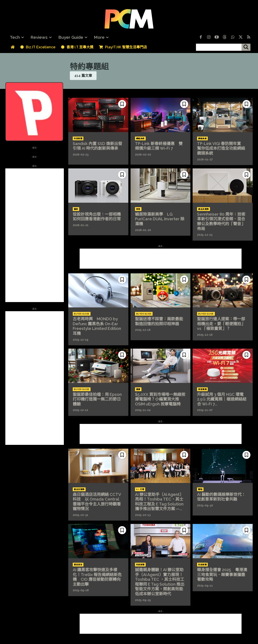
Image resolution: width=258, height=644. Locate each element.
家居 (138, 209)
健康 (138, 389)
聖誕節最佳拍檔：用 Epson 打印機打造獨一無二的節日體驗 (97, 399)
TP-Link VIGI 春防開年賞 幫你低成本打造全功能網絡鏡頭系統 (221, 148)
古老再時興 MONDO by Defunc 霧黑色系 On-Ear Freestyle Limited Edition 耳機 (97, 326)
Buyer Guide (82, 314)
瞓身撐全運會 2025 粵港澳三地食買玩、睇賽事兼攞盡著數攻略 (222, 574)
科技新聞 (78, 139)
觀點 (200, 489)
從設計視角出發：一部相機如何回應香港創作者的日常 (97, 217)
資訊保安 (78, 565)
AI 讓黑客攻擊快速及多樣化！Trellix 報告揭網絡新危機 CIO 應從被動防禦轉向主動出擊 (97, 577)
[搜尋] (246, 47)
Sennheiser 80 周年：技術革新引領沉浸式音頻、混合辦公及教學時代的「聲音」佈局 (221, 221)
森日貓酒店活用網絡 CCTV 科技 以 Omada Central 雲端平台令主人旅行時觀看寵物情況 (97, 502)
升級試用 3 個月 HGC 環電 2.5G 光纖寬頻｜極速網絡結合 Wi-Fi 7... (222, 399)
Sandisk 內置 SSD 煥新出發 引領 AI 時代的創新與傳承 (99, 146)
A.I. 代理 (140, 489)
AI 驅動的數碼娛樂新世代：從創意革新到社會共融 (221, 497)
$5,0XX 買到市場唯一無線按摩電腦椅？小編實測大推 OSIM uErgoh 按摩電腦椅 (160, 399)
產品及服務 (204, 209)
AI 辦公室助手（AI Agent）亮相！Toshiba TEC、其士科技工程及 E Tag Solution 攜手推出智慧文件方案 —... (159, 502)
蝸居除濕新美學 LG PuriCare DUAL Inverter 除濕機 (160, 219)
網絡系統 (140, 139)
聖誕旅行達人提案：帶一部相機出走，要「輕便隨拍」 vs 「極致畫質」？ (221, 324)
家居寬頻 (202, 389)
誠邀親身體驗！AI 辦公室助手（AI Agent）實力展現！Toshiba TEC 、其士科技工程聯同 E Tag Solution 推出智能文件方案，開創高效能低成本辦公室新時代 (160, 582)
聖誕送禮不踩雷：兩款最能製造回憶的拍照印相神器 (159, 321)
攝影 (76, 209)
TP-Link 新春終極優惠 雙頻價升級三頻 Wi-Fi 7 (159, 146)
